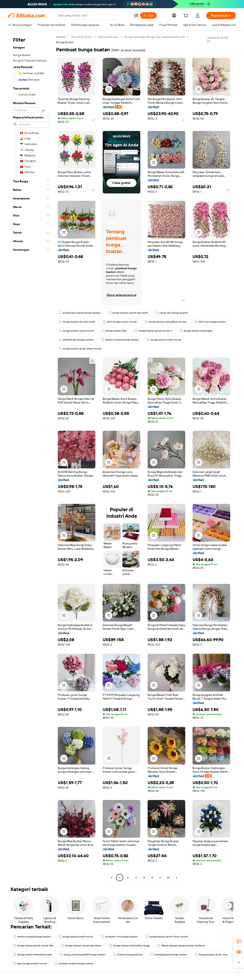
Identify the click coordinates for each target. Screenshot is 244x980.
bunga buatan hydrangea (196, 331)
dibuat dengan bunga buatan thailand (181, 946)
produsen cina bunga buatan (119, 937)
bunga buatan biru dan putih (77, 322)
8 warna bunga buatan (128, 955)
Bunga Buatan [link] (65, 42)
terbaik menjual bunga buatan (74, 964)
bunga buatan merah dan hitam (81, 946)
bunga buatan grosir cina (211, 955)
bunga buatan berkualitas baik (33, 955)
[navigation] (31, 458)
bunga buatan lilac (114, 331)
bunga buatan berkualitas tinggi (129, 946)
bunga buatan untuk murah (76, 331)
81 (168, 878)
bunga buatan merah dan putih (128, 313)
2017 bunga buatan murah (120, 322)
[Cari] (148, 15)
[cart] (186, 16)
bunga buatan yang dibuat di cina (166, 322)
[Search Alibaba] (94, 15)
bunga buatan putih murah (164, 340)
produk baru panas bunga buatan (80, 313)
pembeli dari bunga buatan (76, 340)
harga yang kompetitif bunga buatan (82, 955)
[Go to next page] (176, 878)
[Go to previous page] (111, 878)
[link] (239, 941)
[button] (136, 15)
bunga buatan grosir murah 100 (33, 946)
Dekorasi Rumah (108, 37)
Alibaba (61, 37)
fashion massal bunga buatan (120, 340)
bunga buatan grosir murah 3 (153, 331)
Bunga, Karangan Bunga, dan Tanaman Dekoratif (155, 37)
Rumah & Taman (82, 37)
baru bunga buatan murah (30, 964)
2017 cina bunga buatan (210, 322)
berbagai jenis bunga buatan (169, 955)
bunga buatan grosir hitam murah (80, 349)
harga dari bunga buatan (172, 313)
